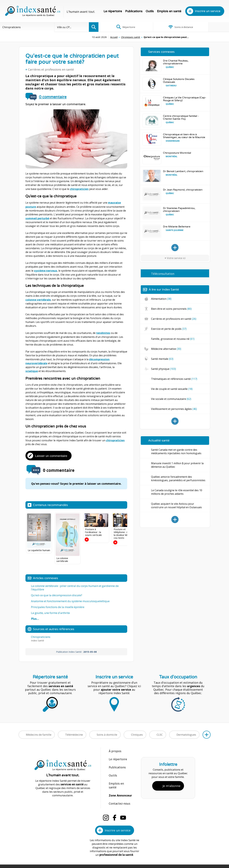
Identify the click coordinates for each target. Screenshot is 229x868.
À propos (114, 748)
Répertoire (120, 27)
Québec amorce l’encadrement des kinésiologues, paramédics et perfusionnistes (178, 478)
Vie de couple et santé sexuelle (172, 389)
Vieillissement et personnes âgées (174, 409)
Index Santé (88, 856)
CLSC (160, 732)
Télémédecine (74, 732)
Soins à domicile (107, 732)
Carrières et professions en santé (51, 69)
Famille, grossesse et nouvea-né (173, 339)
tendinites (103, 331)
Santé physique (163, 369)
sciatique (121, 365)
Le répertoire (113, 11)
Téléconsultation (163, 274)
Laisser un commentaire (51, 453)
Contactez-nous (118, 789)
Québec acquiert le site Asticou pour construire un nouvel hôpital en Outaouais (176, 506)
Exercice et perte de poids (169, 329)
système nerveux (45, 270)
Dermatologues (186, 732)
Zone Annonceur (120, 783)
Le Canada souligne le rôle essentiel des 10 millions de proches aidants (177, 492)
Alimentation (161, 299)
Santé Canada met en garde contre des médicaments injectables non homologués (176, 451)
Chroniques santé (105, 37)
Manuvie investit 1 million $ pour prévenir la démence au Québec (177, 465)
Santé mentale (162, 359)
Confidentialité (140, 856)
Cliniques (137, 732)
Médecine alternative (166, 349)
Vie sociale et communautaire (171, 399)
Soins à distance (164, 27)
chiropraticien (79, 189)
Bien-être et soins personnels (171, 309)
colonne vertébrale (38, 298)
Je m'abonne (172, 777)
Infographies (207, 27)
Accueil (88, 37)
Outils (150, 11)
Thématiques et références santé (174, 379)
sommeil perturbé (37, 217)
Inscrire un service (208, 11)
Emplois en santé (169, 11)
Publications (134, 11)
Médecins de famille (39, 732)
